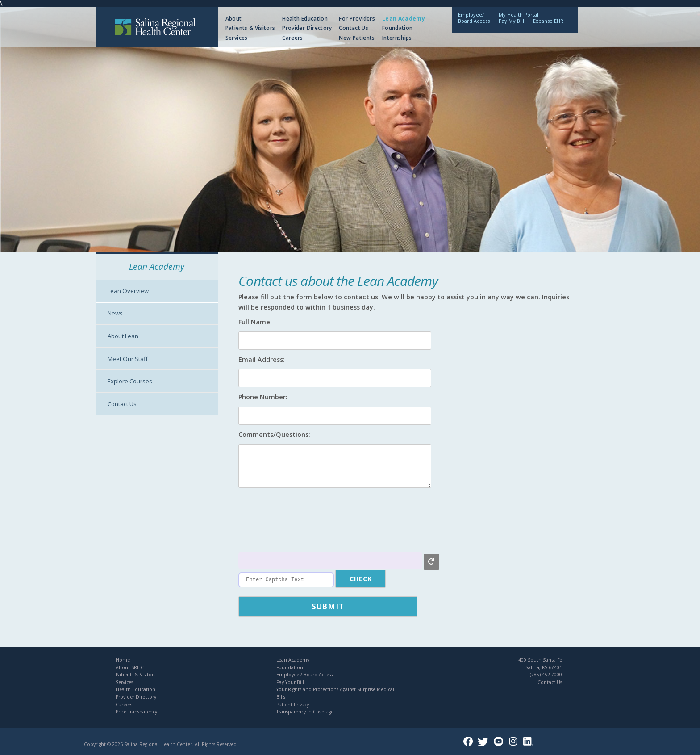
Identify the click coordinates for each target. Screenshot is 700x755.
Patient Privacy (293, 705)
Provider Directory (307, 28)
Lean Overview (128, 291)
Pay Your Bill (290, 682)
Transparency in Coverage (305, 712)
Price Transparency (136, 712)
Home (123, 660)
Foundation (398, 28)
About (234, 19)
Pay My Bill (511, 21)
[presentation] (306, 521)
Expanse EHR (548, 21)
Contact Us (354, 28)
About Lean (123, 336)
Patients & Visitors (250, 28)
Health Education (305, 19)
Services (237, 38)
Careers (293, 38)
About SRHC (130, 667)
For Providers (357, 19)
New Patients (357, 38)
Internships (397, 38)
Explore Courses (130, 381)
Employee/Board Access (474, 18)
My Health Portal (519, 15)
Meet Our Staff (128, 359)
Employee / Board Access (304, 675)
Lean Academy (404, 19)
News (115, 313)
